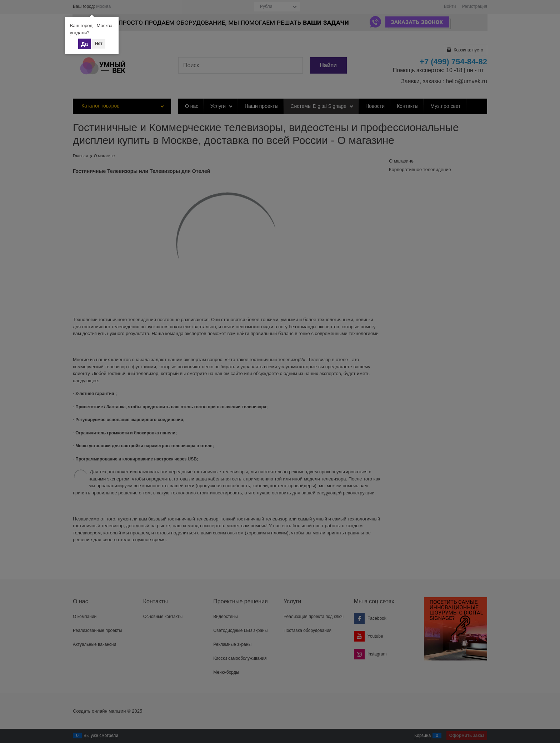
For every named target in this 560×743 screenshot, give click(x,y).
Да (84, 44)
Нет (99, 44)
